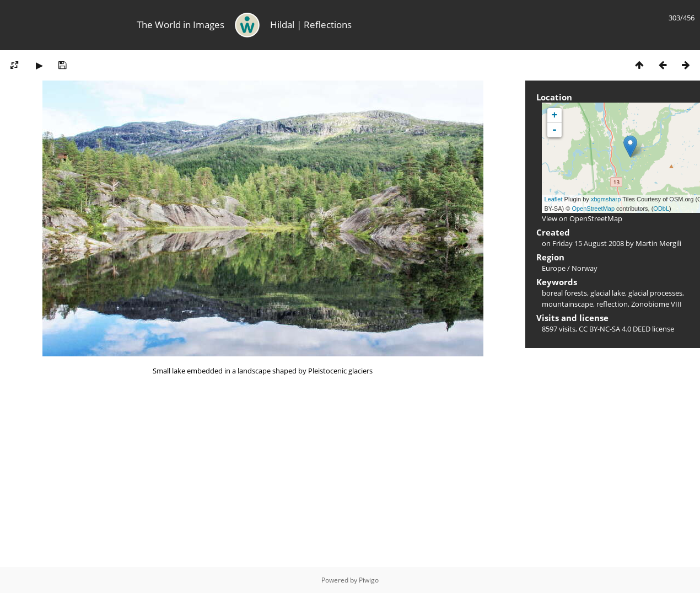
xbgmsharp (606, 199)
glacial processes (655, 293)
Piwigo (369, 580)
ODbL (661, 209)
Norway (585, 268)
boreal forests (564, 293)
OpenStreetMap (593, 209)
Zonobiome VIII (656, 304)
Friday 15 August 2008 (588, 243)
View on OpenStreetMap (582, 218)
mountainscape (567, 304)
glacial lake (608, 293)
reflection (612, 304)
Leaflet (554, 199)
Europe (554, 268)
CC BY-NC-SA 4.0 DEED (615, 329)
